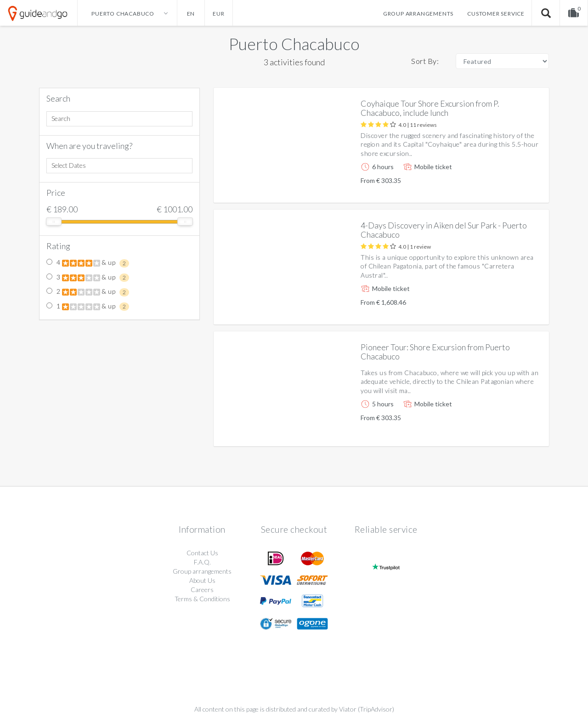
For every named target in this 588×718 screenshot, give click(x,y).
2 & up (88, 292)
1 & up (88, 307)
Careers (202, 590)
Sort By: (425, 61)
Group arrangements (418, 14)
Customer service (496, 14)
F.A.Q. (202, 562)
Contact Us (202, 553)
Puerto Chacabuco (294, 44)
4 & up (88, 263)
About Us (202, 580)
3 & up (88, 278)
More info (516, 188)
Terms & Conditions (202, 599)
